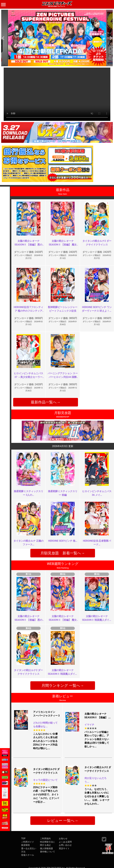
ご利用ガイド (28, 842)
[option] (57, 38)
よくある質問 (65, 842)
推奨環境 (25, 845)
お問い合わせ (65, 845)
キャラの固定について (45, 780)
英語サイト (64, 849)
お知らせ (63, 839)
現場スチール (28, 855)
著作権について (47, 852)
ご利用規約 (45, 839)
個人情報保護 (46, 849)
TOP (23, 839)
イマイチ (89, 725)
